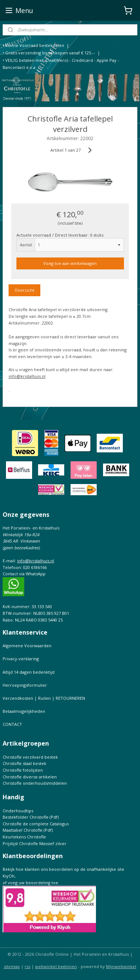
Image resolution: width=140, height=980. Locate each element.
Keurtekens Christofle (24, 837)
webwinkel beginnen (56, 966)
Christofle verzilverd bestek (30, 757)
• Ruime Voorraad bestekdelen (33, 45)
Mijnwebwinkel (121, 966)
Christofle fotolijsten (23, 770)
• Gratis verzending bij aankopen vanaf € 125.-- (49, 53)
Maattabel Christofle (23, 830)
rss (27, 966)
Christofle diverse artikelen (30, 777)
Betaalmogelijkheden (24, 711)
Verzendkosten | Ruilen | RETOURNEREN (44, 698)
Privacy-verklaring (21, 659)
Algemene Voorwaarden (27, 646)
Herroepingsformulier (25, 685)
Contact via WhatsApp (24, 574)
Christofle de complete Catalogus (36, 824)
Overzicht (24, 290)
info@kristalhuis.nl (27, 376)
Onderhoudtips (18, 811)
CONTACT (12, 724)
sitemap (12, 966)
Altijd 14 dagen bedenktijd (29, 672)
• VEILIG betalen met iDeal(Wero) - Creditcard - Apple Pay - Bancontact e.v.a (61, 64)
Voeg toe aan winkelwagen (70, 263)
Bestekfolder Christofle (26, 817)
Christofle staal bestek (24, 763)
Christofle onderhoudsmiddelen (35, 783)
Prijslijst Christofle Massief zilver (35, 843)
